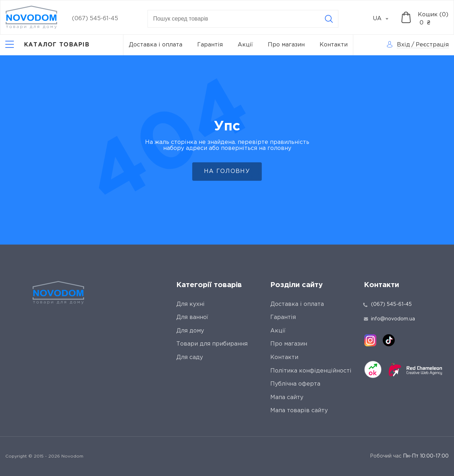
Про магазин (286, 45)
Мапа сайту (287, 397)
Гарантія (210, 45)
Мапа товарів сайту (299, 411)
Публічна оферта (295, 384)
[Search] (329, 19)
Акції (245, 45)
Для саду (190, 357)
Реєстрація (432, 45)
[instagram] (370, 340)
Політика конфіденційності (311, 371)
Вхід (403, 45)
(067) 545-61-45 (95, 19)
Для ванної (192, 317)
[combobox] (384, 19)
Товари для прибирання (212, 344)
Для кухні (190, 304)
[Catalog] (47, 45)
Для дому (190, 331)
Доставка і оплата (156, 45)
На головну (227, 171)
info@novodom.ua (389, 319)
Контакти (334, 45)
